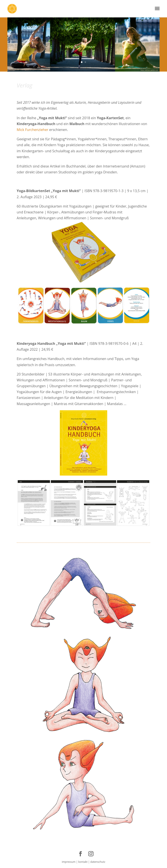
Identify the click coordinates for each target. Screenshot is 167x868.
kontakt (83, 862)
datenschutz (98, 862)
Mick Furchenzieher (33, 130)
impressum (69, 862)
